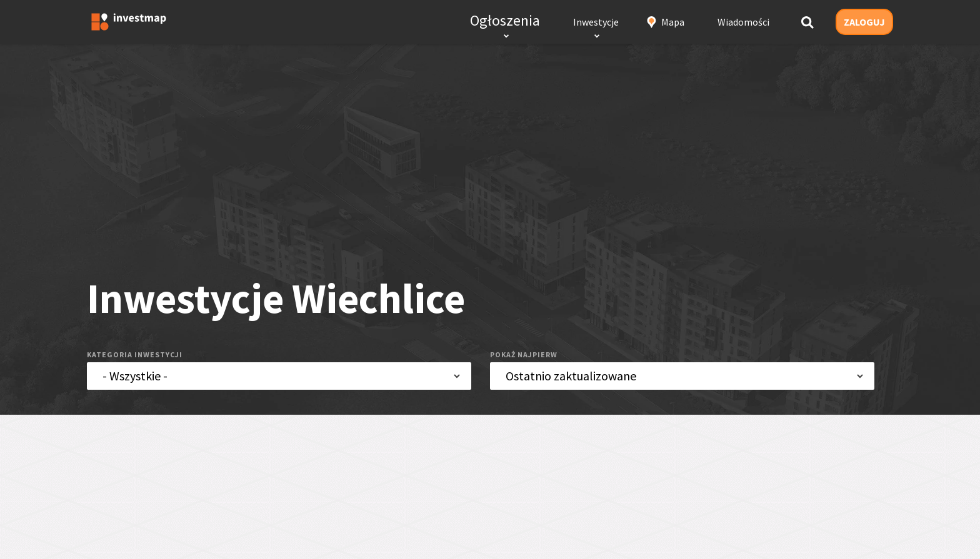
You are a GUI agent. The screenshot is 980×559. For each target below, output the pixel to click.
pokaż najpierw (524, 354)
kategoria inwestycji (135, 354)
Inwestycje (596, 22)
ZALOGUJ (864, 22)
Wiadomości (743, 22)
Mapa (673, 22)
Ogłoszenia (505, 20)
